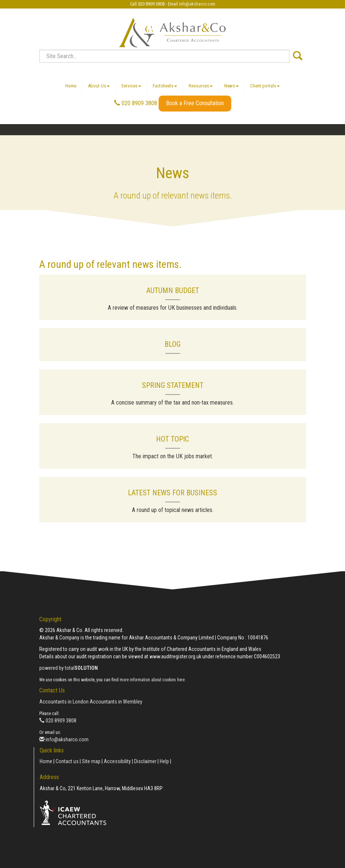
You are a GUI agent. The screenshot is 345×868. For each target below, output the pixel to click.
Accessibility (117, 761)
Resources (201, 86)
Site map (91, 761)
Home (71, 86)
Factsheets (165, 86)
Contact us (67, 761)
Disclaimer (145, 761)
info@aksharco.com (197, 4)
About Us (99, 86)
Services (131, 86)
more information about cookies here (152, 680)
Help (164, 761)
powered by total (69, 668)
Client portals (265, 86)
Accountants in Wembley (116, 702)
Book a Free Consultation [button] (195, 103)
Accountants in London (64, 702)
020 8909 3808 (136, 103)
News (231, 86)
